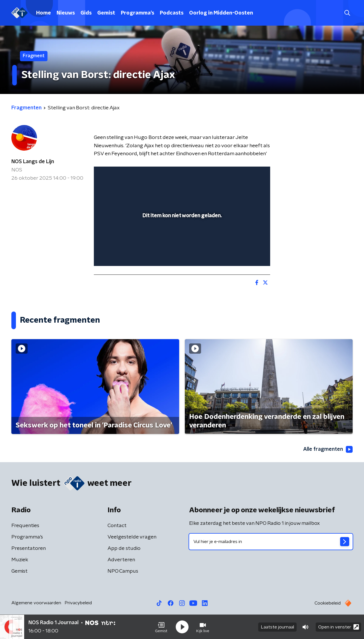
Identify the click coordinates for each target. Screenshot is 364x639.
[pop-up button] (245, 253)
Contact (117, 526)
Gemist (106, 13)
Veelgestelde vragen (132, 537)
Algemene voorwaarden (36, 603)
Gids (86, 13)
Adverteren (121, 560)
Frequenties (25, 526)
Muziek (20, 560)
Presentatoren (29, 548)
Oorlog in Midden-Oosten (221, 13)
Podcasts (172, 13)
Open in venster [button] (339, 627)
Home (44, 13)
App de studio (124, 548)
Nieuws (66, 13)
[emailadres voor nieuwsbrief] (271, 542)
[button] (161, 627)
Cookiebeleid (328, 603)
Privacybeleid (78, 603)
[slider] (181, 238)
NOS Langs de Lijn (33, 162)
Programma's (137, 13)
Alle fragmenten (328, 449)
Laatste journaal (277, 627)
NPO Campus (123, 571)
